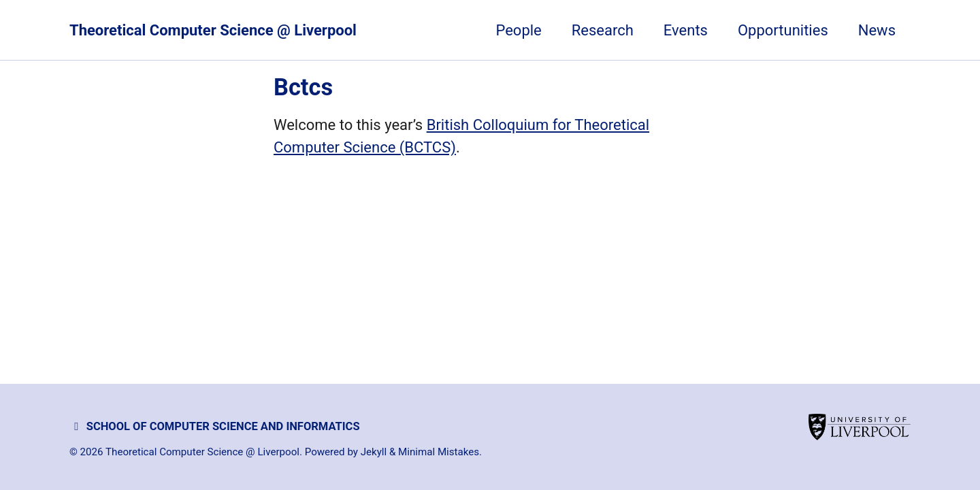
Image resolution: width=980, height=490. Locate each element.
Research (603, 30)
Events (686, 30)
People (518, 30)
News (877, 30)
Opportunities (783, 30)
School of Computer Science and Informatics (215, 426)
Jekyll (374, 452)
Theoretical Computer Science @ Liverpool (213, 30)
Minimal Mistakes (439, 452)
